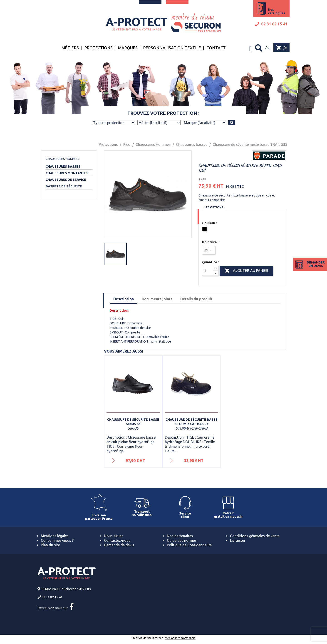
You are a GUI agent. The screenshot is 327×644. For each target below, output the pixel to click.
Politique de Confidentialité (189, 545)
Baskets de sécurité (64, 186)
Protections (98, 48)
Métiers (70, 48)
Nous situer (113, 536)
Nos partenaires (180, 536)
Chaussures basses (63, 167)
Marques (128, 48)
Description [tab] (124, 299)
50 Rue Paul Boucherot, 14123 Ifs (66, 589)
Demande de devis (119, 545)
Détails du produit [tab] (196, 299)
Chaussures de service (66, 180)
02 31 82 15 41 (271, 24)
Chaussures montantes (67, 173)
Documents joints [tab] (157, 299)
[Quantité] (208, 271)
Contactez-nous (117, 540)
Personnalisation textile (172, 48)
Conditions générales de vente (255, 536)
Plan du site (50, 545)
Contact (216, 48)
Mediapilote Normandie (180, 638)
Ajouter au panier (246, 271)
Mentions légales (55, 536)
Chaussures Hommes (62, 159)
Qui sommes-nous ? (57, 540)
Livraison (238, 540)
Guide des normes (182, 540)
